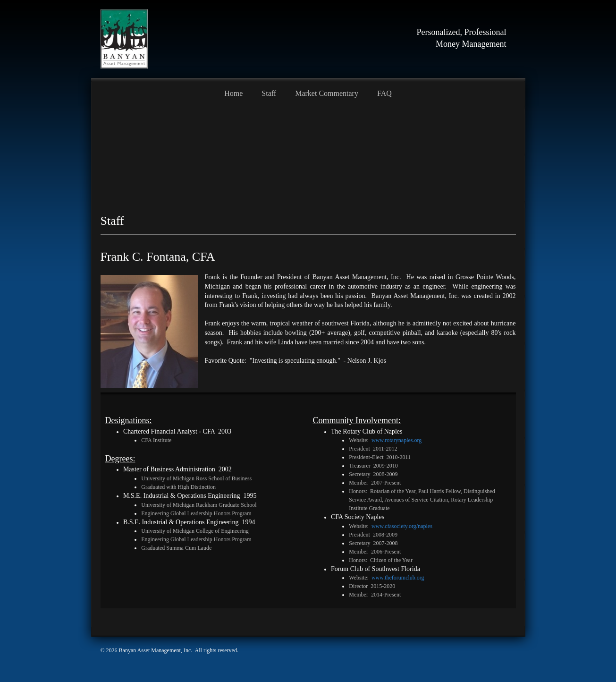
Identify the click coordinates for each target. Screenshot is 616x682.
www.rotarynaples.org (397, 440)
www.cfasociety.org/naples (402, 526)
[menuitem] (233, 92)
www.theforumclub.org (398, 578)
